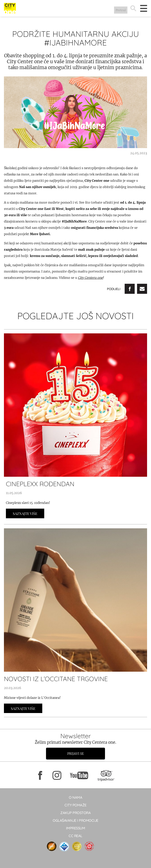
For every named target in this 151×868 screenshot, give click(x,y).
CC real (75, 836)
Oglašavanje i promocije (75, 820)
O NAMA (75, 797)
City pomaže (75, 805)
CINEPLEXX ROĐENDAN (40, 484)
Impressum (76, 828)
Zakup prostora (75, 813)
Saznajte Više (25, 514)
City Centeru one (90, 278)
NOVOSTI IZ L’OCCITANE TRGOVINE (56, 679)
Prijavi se (75, 754)
